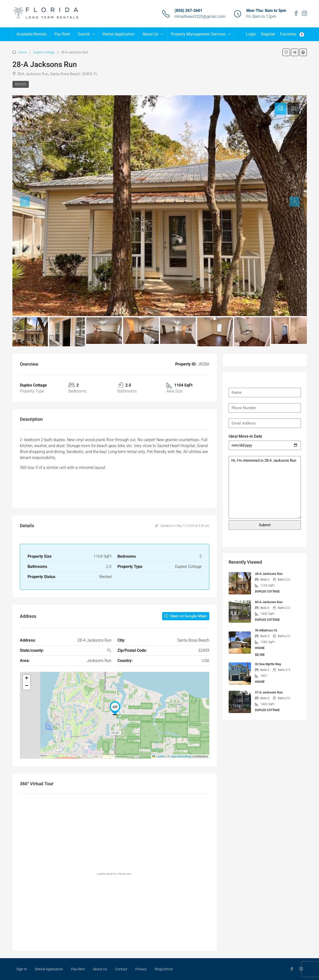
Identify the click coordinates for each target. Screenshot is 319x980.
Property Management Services (198, 34)
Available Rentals (32, 34)
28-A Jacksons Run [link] (269, 574)
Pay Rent (62, 34)
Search (84, 34)
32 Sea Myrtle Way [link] (268, 664)
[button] (286, 52)
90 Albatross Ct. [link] (266, 630)
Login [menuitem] (251, 34)
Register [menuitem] (268, 34)
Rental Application (119, 34)
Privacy (141, 969)
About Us (150, 34)
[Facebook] (293, 969)
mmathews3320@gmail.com (200, 16)
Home (22, 52)
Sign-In (22, 969)
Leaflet (159, 756)
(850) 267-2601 (188, 11)
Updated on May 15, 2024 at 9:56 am (182, 526)
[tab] (281, 109)
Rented (21, 84)
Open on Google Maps (186, 616)
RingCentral (164, 969)
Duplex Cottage (44, 52)
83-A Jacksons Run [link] (269, 602)
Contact (121, 969)
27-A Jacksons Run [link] (269, 692)
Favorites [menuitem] (292, 34)
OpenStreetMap (181, 756)
